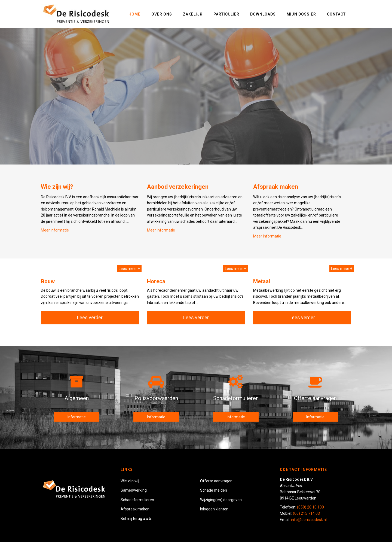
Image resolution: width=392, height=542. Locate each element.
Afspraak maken (135, 509)
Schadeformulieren (137, 500)
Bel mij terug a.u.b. (136, 519)
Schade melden (214, 490)
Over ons (162, 14)
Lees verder (90, 317)
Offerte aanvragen (216, 481)
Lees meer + (129, 269)
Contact (336, 14)
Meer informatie (267, 236)
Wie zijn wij (130, 481)
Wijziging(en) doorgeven (221, 500)
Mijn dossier (301, 14)
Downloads (263, 14)
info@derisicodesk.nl (309, 520)
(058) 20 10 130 (310, 507)
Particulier (226, 14)
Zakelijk (193, 14)
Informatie (77, 417)
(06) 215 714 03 (306, 513)
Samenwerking (134, 490)
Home (134, 14)
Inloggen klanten (214, 509)
